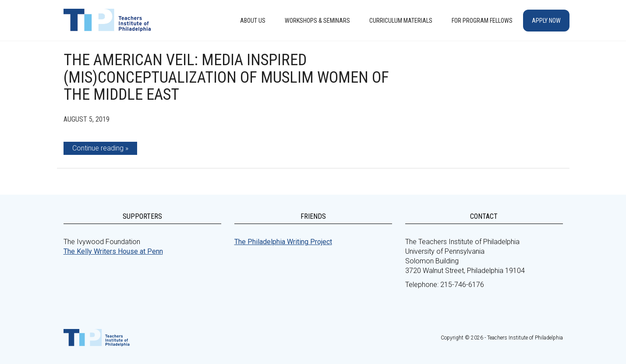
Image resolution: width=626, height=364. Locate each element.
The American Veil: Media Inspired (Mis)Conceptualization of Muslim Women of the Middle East (226, 77)
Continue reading (98, 148)
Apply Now (546, 21)
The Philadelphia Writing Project (283, 242)
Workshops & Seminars (317, 21)
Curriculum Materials (401, 21)
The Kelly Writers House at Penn (113, 251)
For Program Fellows (482, 21)
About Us (253, 21)
